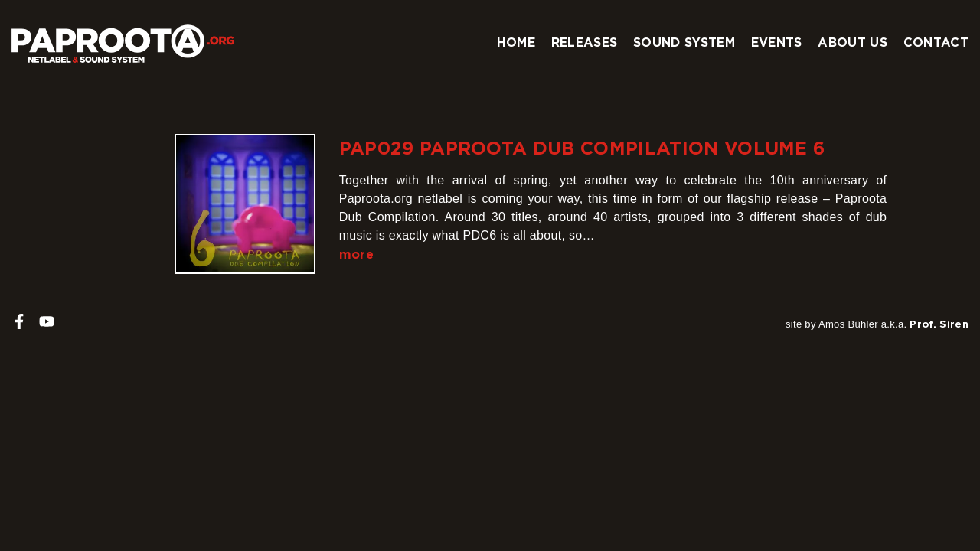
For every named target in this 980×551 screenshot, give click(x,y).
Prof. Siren (939, 324)
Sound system (684, 42)
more (356, 254)
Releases (585, 42)
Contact (936, 42)
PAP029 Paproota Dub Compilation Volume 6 (582, 148)
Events (777, 42)
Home (516, 42)
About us (853, 42)
